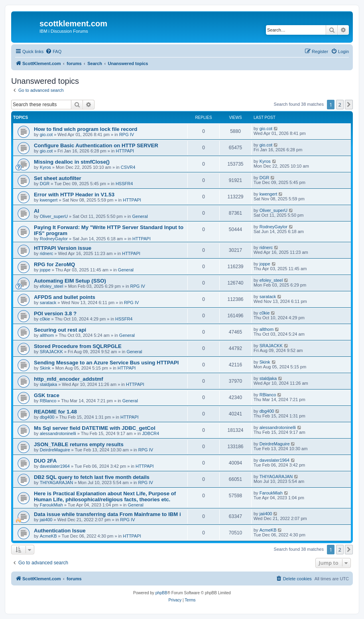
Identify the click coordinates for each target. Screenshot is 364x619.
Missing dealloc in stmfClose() (72, 162)
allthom (47, 335)
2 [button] (340, 105)
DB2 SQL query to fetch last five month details (92, 477)
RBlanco (48, 401)
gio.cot (46, 134)
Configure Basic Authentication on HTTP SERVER (96, 145)
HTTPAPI (125, 151)
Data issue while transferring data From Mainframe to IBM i (107, 514)
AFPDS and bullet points (65, 297)
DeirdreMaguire (55, 450)
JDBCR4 (151, 433)
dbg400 (47, 417)
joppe (45, 270)
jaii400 (46, 520)
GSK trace (47, 395)
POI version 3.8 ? (55, 313)
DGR (45, 184)
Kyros (45, 167)
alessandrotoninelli (58, 433)
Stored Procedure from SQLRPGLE (78, 346)
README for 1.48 (55, 412)
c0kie (45, 319)
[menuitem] (53, 51)
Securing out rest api (60, 330)
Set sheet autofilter (58, 178)
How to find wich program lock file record (86, 129)
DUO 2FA (45, 461)
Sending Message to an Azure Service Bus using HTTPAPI (106, 363)
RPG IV (127, 134)
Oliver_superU (54, 216)
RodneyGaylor (54, 239)
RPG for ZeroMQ (54, 264)
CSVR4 (128, 167)
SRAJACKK (51, 352)
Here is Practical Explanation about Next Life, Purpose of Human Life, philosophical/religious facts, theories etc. (105, 496)
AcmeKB (48, 536)
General (140, 216)
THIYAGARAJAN (57, 483)
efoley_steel (52, 286)
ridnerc (47, 253)
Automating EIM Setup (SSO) (70, 281)
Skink (45, 368)
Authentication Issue (60, 531)
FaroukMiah (51, 505)
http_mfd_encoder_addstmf (69, 379)
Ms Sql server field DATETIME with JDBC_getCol (95, 428)
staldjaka (48, 384)
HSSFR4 (124, 184)
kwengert (49, 200)
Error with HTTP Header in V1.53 (74, 195)
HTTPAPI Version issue (63, 248)
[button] (349, 105)
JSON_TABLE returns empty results (79, 444)
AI (36, 211)
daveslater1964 (55, 466)
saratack (48, 303)
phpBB (161, 593)
